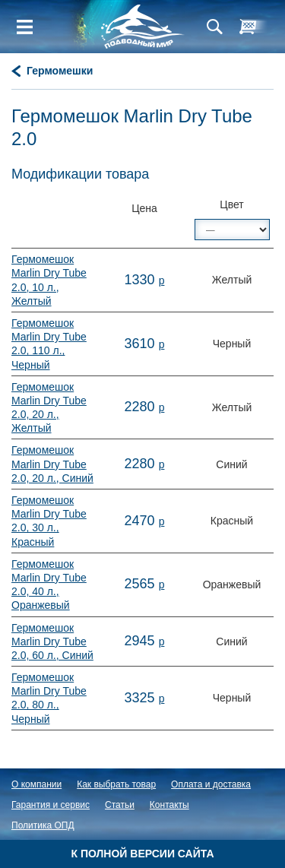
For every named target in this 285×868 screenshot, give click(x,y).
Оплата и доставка (211, 784)
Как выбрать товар (116, 784)
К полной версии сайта (142, 854)
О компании (36, 784)
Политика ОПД (43, 825)
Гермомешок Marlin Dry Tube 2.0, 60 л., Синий (52, 641)
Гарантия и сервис (51, 805)
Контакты (169, 805)
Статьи (120, 805)
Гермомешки (60, 71)
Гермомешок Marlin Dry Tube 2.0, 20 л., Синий (52, 464)
